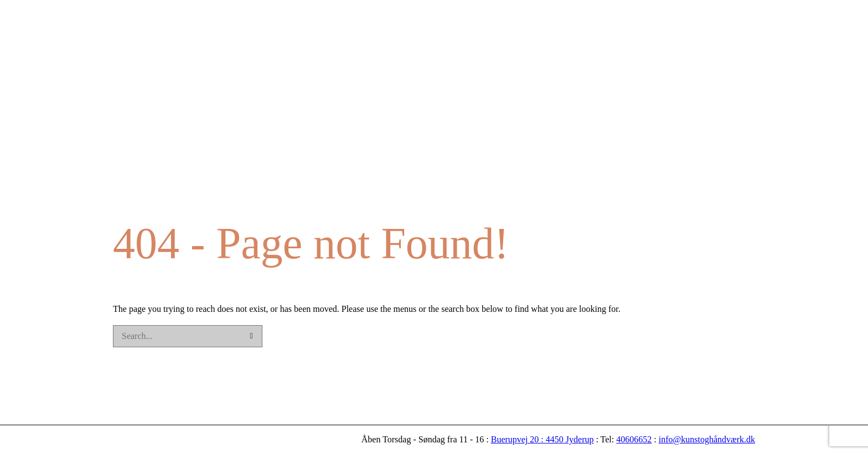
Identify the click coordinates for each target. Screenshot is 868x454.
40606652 (634, 439)
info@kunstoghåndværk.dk (707, 439)
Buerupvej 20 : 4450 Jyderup (542, 439)
